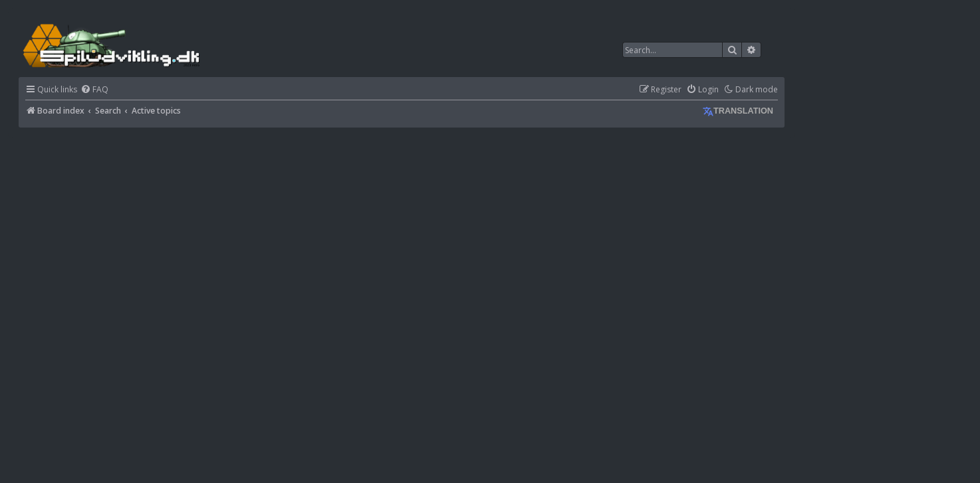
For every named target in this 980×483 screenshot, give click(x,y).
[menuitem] (94, 90)
